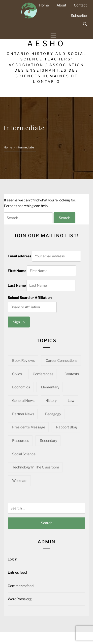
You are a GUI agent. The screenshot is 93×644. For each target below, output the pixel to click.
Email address (19, 256)
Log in (12, 559)
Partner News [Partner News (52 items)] (23, 414)
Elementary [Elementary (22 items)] (50, 387)
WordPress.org (20, 599)
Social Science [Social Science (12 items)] (24, 454)
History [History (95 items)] (51, 400)
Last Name (17, 285)
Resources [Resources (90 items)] (21, 440)
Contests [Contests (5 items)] (72, 374)
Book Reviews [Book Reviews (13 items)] (23, 360)
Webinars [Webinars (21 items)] (20, 481)
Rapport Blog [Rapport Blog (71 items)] (66, 427)
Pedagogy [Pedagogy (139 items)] (53, 414)
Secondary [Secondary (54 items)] (48, 440)
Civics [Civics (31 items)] (17, 374)
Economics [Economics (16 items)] (21, 387)
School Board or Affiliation (30, 298)
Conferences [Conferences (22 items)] (43, 374)
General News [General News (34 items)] (23, 400)
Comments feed (21, 586)
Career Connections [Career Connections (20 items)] (62, 360)
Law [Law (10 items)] (71, 400)
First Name (17, 271)
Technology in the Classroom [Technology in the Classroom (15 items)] (36, 467)
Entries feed (17, 572)
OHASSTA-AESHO (47, 40)
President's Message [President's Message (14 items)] (29, 427)
